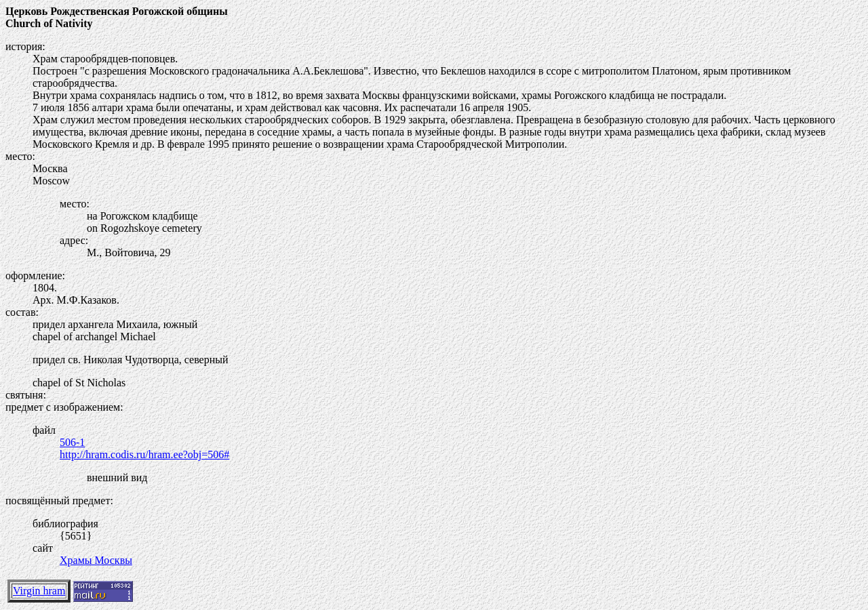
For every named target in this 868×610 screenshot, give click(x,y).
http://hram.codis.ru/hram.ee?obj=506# (144, 454)
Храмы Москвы (96, 560)
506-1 (72, 442)
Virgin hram (39, 591)
